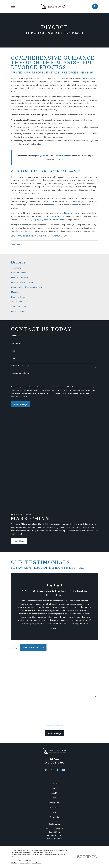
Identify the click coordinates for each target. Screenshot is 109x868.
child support (68, 213)
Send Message (21, 405)
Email (13, 359)
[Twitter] (52, 686)
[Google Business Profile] (46, 686)
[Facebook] (57, 686)
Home (54, 704)
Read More (19, 457)
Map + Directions (54, 755)
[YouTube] (63, 686)
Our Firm (54, 714)
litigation (75, 205)
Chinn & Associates (89, 79)
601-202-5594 (54, 679)
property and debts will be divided (50, 220)
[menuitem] (54, 268)
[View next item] (17, 564)
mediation (54, 205)
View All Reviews (33, 564)
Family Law (54, 719)
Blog (54, 728)
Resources (54, 724)
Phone (14, 351)
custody (57, 213)
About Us (54, 709)
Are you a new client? (20, 366)
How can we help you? (21, 374)
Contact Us (54, 733)
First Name (16, 336)
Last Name (16, 344)
